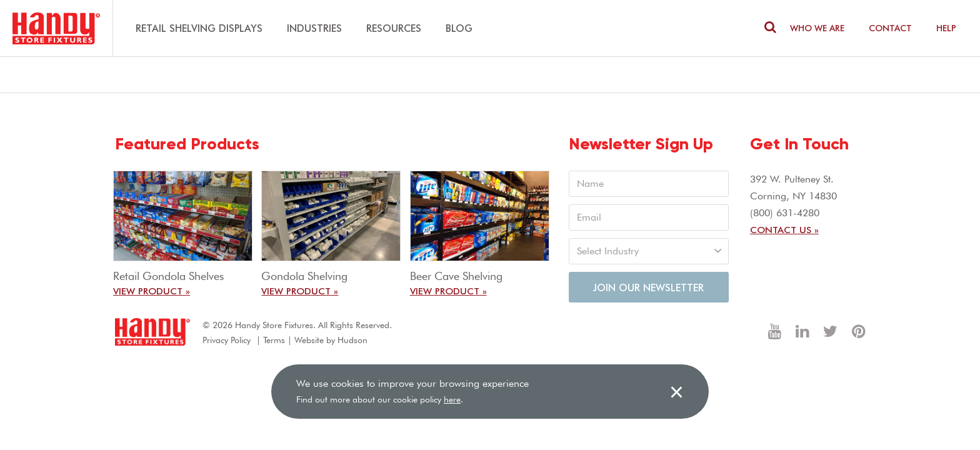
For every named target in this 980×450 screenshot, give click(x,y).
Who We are (817, 28)
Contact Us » (784, 229)
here (452, 399)
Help (946, 28)
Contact (890, 28)
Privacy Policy (227, 340)
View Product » (152, 291)
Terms (274, 340)
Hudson (352, 340)
